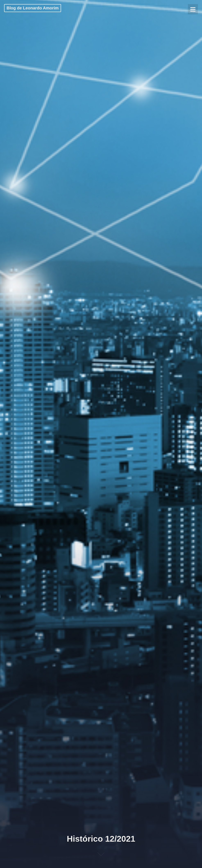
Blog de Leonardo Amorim (33, 8)
